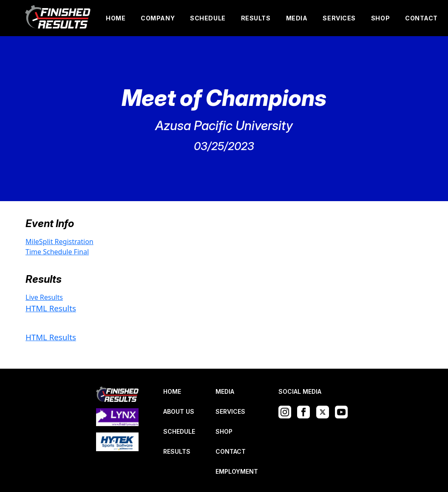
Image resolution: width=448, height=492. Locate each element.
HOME (116, 18)
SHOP (380, 18)
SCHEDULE (208, 18)
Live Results (44, 297)
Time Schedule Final (57, 252)
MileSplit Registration (60, 242)
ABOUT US (179, 411)
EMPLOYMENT (237, 471)
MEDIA (297, 18)
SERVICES (339, 18)
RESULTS (256, 18)
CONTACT (421, 18)
